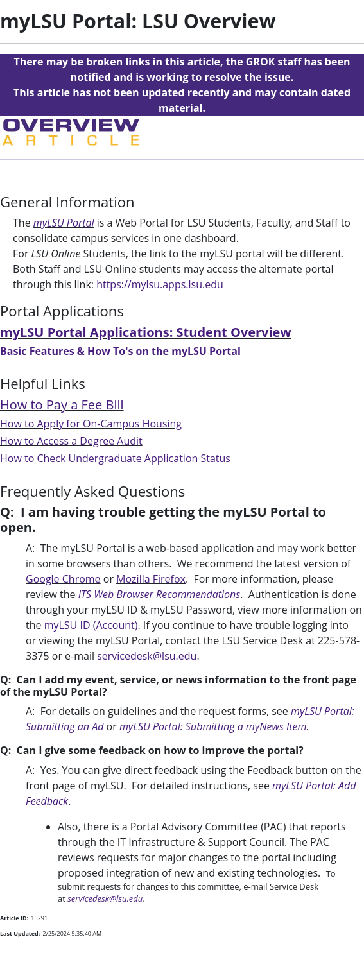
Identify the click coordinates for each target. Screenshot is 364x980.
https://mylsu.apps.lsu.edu (160, 284)
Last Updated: (20, 933)
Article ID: (14, 918)
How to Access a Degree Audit (71, 441)
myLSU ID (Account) (91, 625)
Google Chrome (63, 579)
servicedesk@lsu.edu (147, 656)
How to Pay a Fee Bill (62, 405)
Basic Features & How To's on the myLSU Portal (120, 351)
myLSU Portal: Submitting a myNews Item (213, 726)
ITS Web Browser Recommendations (159, 594)
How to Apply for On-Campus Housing (91, 424)
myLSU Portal (64, 223)
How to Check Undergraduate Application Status (115, 458)
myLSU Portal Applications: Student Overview (146, 332)
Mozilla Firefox (151, 579)
